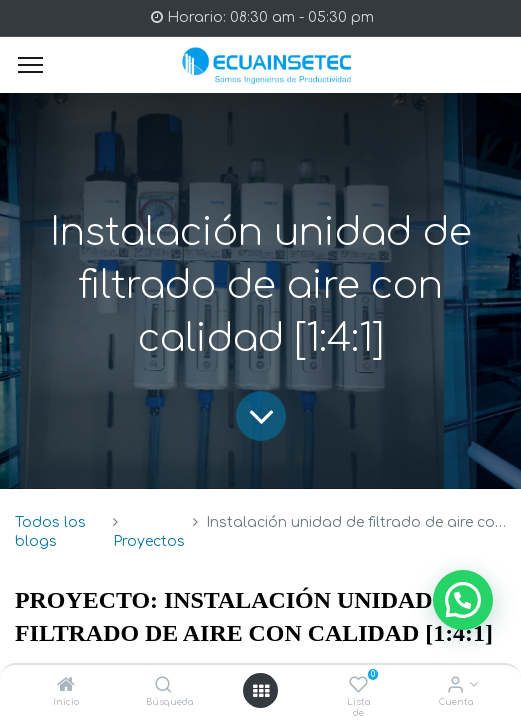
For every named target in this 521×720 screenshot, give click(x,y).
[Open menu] (261, 691)
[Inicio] (66, 686)
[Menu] (30, 65)
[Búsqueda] (163, 686)
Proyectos (149, 541)
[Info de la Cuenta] (455, 686)
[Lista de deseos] (358, 686)
